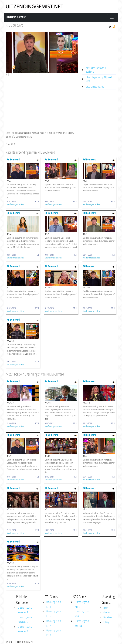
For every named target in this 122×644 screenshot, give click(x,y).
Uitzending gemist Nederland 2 (25, 620)
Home (106, 608)
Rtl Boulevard (13, 159)
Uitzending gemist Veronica (82, 623)
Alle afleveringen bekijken (15, 204)
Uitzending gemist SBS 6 (82, 614)
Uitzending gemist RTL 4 (96, 87)
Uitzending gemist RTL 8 (54, 633)
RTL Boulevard (15, 25)
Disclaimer (108, 617)
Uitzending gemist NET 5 (82, 604)
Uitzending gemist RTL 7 (54, 623)
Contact (107, 612)
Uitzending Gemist (16, 17)
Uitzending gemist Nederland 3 (25, 629)
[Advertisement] (42, 101)
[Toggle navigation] (112, 17)
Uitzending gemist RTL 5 (54, 614)
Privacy (106, 622)
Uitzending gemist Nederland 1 (25, 610)
